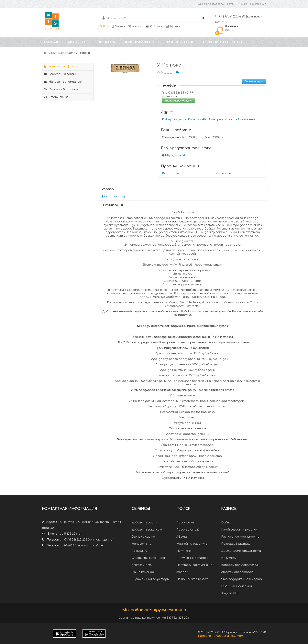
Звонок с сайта (143, 537)
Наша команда (143, 572)
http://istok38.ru (177, 155)
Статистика (56, 97)
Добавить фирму (144, 523)
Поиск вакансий (188, 530)
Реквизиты (139, 551)
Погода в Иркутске (236, 544)
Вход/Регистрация (253, 4)
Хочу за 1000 (230, 593)
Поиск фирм (185, 523)
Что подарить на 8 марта (242, 579)
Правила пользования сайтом (220, 636)
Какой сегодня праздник (239, 530)
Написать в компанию (63, 82)
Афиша (173, 26)
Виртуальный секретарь (150, 579)
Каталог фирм (62, 53)
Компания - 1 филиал (61, 66)
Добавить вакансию (147, 530)
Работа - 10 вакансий (62, 74)
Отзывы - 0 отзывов (61, 89)
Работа (154, 26)
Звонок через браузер (179, 101)
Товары (136, 26)
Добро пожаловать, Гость (216, 4)
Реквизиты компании (236, 586)
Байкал (226, 523)
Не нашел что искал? (192, 579)
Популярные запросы (192, 558)
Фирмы (118, 26)
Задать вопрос (254, 81)
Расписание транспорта (240, 537)
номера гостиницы (174, 222)
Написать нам (143, 544)
